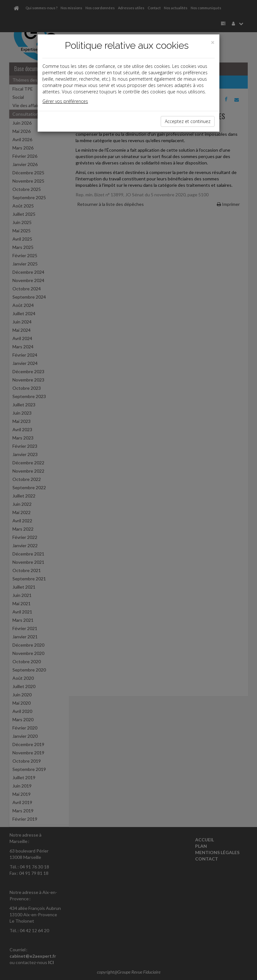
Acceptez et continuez (188, 121)
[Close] (213, 43)
